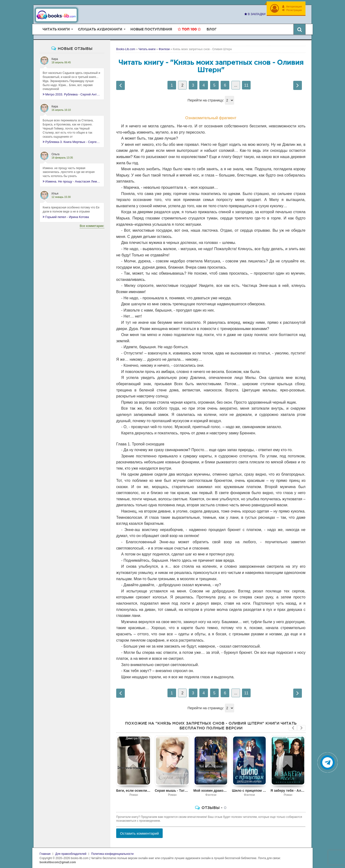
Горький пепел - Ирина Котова (66, 217)
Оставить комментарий (139, 833)
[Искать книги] (299, 29)
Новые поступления (151, 29)
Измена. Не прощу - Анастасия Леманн (72, 181)
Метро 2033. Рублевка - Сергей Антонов (72, 94)
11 (246, 85)
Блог (211, 29)
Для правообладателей (71, 854)
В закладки (255, 14)
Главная (45, 854)
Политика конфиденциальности (112, 854)
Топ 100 (189, 29)
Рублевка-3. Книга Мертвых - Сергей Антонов (72, 142)
